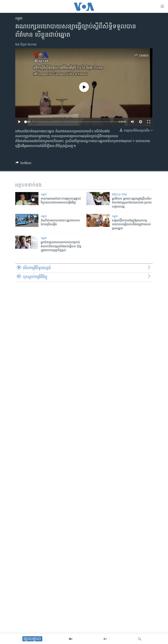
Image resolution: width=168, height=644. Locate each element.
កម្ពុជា (19, 19)
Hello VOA (120, 195)
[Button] (23, 164)
